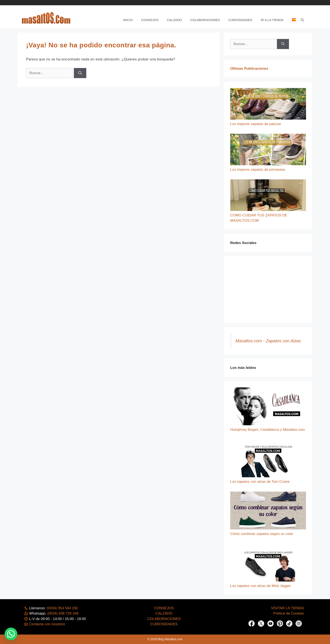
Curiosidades (240, 20)
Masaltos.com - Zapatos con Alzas (268, 341)
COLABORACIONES (164, 619)
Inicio (128, 20)
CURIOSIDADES (164, 624)
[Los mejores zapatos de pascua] (268, 105)
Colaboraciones (205, 20)
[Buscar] (80, 73)
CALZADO (164, 613)
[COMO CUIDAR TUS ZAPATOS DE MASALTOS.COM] (268, 196)
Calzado (174, 20)
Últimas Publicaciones (249, 69)
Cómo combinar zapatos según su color (262, 534)
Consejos (150, 20)
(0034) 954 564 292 (62, 608)
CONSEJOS (164, 608)
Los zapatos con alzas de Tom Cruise (260, 482)
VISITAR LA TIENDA (287, 608)
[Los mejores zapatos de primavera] (268, 150)
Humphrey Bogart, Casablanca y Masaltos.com (268, 430)
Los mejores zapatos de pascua (255, 124)
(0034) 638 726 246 (63, 613)
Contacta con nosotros (47, 624)
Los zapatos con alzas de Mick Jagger (261, 586)
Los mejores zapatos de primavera (258, 170)
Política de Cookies (289, 613)
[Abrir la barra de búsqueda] (302, 20)
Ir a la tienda (272, 20)
